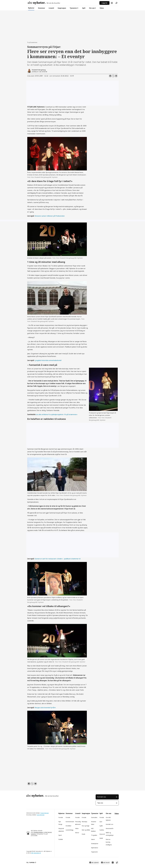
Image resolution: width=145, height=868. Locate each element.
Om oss (92, 8)
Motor (77, 833)
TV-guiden (94, 835)
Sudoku (102, 830)
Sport (60, 835)
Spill (84, 8)
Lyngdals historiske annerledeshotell (48, 360)
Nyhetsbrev (95, 848)
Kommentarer (70, 822)
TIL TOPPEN (30, 862)
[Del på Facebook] (110, 76)
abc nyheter (95, 862)
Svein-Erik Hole (41, 815)
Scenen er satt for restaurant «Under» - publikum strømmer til (58, 559)
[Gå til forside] (44, 3)
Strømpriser (95, 844)
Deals (83, 834)
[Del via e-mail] (116, 76)
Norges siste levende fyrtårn (45, 708)
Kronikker (68, 826)
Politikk (61, 839)
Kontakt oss (102, 797)
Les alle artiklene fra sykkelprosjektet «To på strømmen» (57, 414)
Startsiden (94, 817)
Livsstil (51, 8)
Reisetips (84, 822)
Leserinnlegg (69, 830)
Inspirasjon (62, 8)
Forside (61, 817)
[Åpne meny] (112, 3)
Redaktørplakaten (38, 832)
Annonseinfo (110, 828)
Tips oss (100, 803)
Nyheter (31, 8)
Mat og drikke (86, 830)
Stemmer (42, 8)
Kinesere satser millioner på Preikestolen (50, 216)
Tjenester (73, 8)
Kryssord (102, 834)
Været (93, 839)
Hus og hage (86, 826)
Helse (77, 828)
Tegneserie (94, 852)
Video (102, 8)
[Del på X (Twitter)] (113, 76)
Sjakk (101, 826)
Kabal (101, 838)
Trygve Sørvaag (44, 813)
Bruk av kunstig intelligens (109, 842)
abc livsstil (106, 862)
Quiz (101, 822)
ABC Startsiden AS (36, 853)
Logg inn (104, 3)
